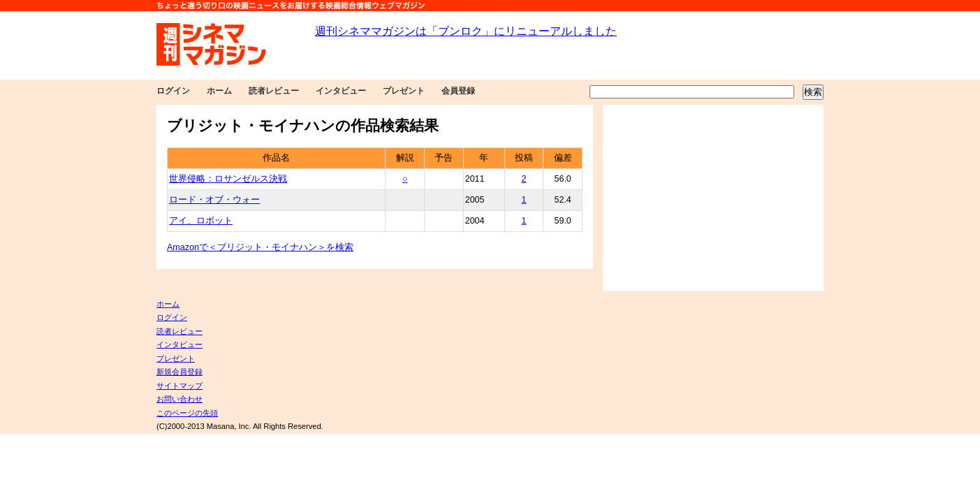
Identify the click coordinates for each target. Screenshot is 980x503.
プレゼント (404, 91)
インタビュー (341, 91)
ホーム (219, 91)
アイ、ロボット (201, 221)
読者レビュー (274, 91)
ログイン (173, 91)
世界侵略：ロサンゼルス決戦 (228, 179)
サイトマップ (180, 386)
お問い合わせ (180, 399)
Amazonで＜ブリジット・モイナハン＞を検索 (260, 247)
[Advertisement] (713, 198)
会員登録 (458, 91)
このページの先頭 (187, 413)
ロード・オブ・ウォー (214, 200)
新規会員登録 (180, 372)
